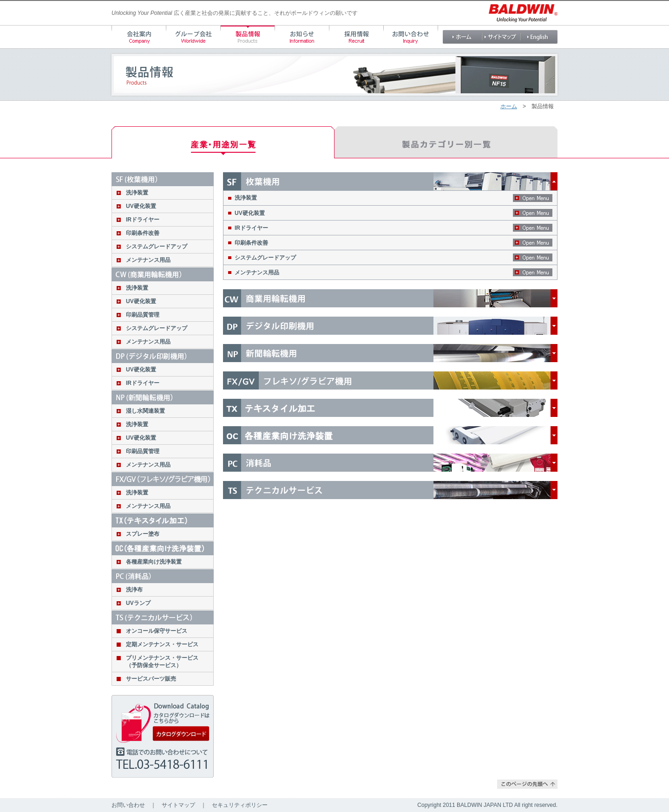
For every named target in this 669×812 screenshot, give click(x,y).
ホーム (509, 106)
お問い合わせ (128, 805)
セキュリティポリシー (240, 805)
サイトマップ (178, 805)
